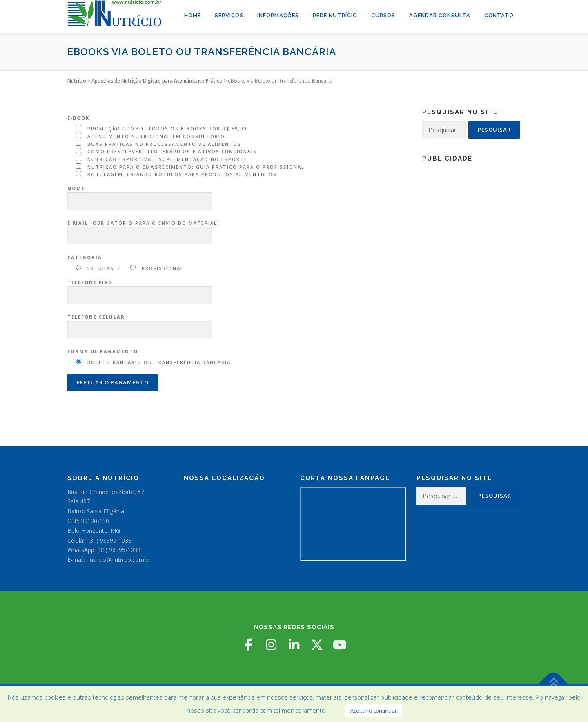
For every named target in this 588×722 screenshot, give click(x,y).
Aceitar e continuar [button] (374, 711)
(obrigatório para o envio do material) (144, 230)
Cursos (383, 15)
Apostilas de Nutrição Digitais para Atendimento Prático (157, 81)
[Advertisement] (471, 290)
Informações (278, 15)
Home (193, 15)
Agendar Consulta (440, 15)
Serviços (229, 15)
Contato (499, 15)
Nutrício (77, 81)
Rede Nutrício (335, 15)
